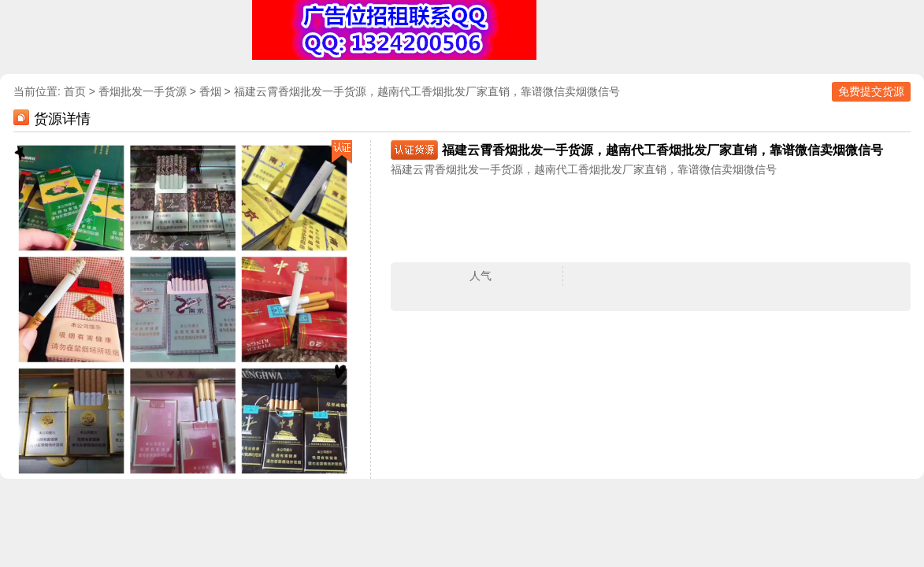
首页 (75, 91)
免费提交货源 (871, 91)
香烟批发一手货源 (143, 91)
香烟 (210, 91)
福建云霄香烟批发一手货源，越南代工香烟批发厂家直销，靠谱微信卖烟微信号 (427, 91)
